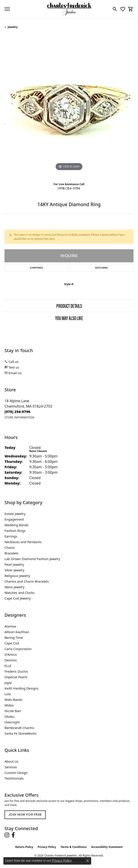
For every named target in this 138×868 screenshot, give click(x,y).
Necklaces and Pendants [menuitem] (23, 542)
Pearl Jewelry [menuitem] (14, 564)
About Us (11, 761)
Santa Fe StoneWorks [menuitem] (20, 733)
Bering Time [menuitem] (14, 638)
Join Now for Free (25, 815)
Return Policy (24, 847)
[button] (115, 9)
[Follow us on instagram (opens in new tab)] (7, 835)
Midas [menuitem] (9, 705)
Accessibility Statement (107, 847)
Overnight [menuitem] (12, 722)
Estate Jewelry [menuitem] (15, 514)
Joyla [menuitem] (8, 683)
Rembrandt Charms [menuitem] (19, 728)
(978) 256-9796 (69, 188)
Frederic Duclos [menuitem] (16, 671)
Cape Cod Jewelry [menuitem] (18, 598)
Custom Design (16, 773)
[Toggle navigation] (7, 9)
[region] (69, 107)
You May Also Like (69, 318)
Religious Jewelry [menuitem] (17, 576)
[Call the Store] (17, 412)
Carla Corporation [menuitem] (18, 649)
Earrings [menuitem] (11, 536)
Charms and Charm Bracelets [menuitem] (27, 581)
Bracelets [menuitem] (11, 553)
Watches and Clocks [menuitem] (19, 593)
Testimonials (14, 778)
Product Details (69, 306)
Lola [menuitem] (8, 694)
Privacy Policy (47, 847)
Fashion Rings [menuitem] (15, 531)
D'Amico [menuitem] (11, 654)
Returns (102, 268)
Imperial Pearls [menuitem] (16, 677)
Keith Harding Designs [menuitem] (21, 688)
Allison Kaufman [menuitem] (17, 632)
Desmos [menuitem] (11, 660)
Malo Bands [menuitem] (13, 700)
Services (11, 767)
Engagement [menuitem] (14, 519)
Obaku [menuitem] (10, 717)
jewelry (13, 27)
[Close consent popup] (88, 861)
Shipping (37, 268)
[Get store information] (19, 417)
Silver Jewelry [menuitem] (15, 570)
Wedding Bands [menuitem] (16, 525)
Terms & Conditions (74, 847)
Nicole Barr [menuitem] (13, 711)
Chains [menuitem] (10, 548)
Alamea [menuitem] (10, 626)
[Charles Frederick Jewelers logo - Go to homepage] (69, 9)
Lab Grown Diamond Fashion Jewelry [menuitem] (32, 559)
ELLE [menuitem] (8, 666)
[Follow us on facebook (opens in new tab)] (13, 835)
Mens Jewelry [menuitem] (15, 587)
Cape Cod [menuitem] (12, 643)
